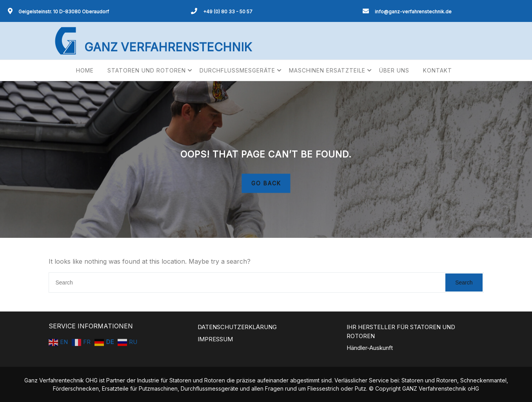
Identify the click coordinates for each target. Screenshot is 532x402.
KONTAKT (438, 70)
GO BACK (266, 184)
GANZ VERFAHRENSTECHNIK (168, 47)
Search (464, 282)
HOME (85, 70)
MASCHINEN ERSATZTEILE (327, 70)
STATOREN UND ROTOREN (147, 70)
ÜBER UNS (394, 70)
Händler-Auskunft (370, 348)
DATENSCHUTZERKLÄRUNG (237, 327)
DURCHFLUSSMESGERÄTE (237, 70)
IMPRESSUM (215, 339)
